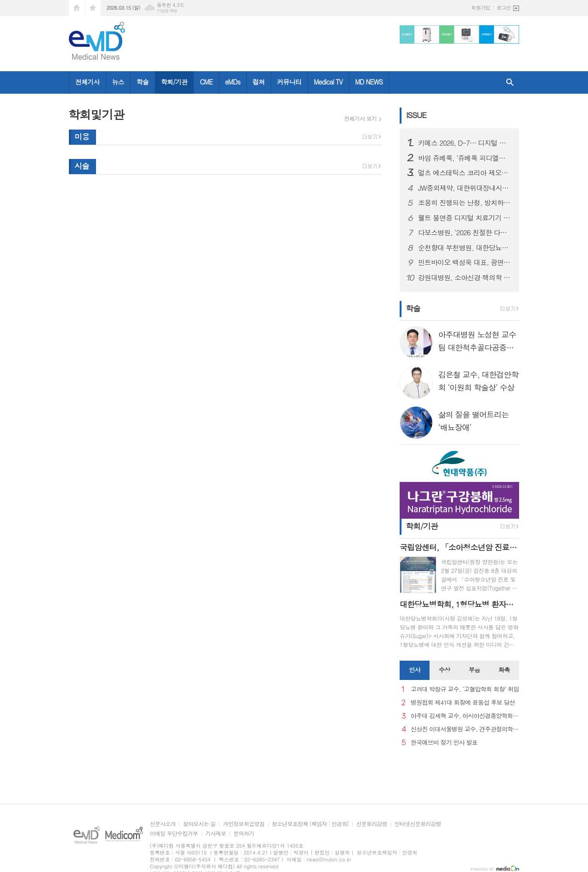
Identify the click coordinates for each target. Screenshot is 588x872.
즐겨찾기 (93, 8)
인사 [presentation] (414, 670)
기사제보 (216, 834)
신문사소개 (163, 824)
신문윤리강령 (372, 824)
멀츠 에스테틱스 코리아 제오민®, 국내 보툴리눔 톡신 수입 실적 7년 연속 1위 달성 (465, 173)
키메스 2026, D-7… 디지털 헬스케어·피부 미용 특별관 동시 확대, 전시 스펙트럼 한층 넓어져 (465, 143)
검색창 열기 (510, 82)
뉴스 (118, 82)
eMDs (233, 82)
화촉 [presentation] (504, 670)
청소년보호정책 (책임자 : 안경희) (310, 824)
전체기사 (88, 82)
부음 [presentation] (474, 670)
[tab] (415, 670)
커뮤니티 (289, 82)
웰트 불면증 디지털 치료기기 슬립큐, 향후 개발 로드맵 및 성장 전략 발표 (465, 218)
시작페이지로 (77, 8)
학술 (142, 82)
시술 (82, 166)
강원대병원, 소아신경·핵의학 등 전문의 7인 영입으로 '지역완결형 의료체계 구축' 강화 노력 (465, 277)
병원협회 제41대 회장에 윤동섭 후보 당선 (463, 703)
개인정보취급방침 (243, 824)
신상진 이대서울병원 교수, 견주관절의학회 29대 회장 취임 (465, 729)
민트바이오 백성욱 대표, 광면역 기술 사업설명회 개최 (465, 262)
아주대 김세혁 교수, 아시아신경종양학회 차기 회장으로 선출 (465, 716)
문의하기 (244, 834)
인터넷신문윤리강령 (418, 824)
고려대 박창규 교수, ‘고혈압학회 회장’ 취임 (465, 689)
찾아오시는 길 (199, 824)
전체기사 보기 (360, 119)
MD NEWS (369, 82)
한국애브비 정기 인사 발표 (444, 743)
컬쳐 (259, 82)
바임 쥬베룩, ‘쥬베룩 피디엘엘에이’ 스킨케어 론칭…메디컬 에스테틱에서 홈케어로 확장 (465, 158)
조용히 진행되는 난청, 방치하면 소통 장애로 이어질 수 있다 (465, 203)
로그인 (504, 8)
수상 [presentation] (444, 670)
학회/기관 (174, 82)
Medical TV (328, 82)
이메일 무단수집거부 (174, 834)
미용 (82, 136)
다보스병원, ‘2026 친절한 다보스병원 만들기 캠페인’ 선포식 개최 (465, 232)
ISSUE (416, 115)
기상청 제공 (167, 11)
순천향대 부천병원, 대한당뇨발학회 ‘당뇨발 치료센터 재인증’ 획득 (465, 248)
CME (206, 82)
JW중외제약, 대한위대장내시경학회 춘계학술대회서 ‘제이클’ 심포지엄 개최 (465, 188)
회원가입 (481, 8)
